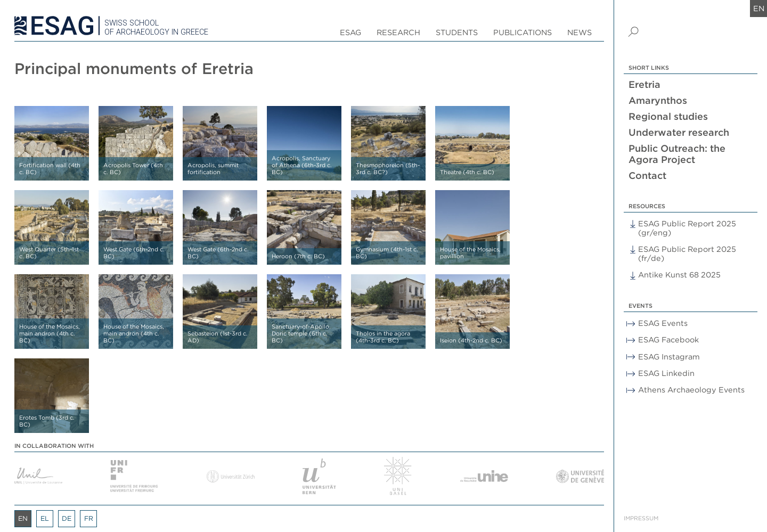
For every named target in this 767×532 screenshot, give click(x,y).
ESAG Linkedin (666, 373)
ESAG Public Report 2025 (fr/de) (687, 253)
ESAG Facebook (668, 339)
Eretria (644, 84)
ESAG (350, 32)
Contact (647, 175)
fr (89, 518)
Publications (523, 32)
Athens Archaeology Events (691, 390)
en (759, 8)
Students (457, 32)
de (67, 518)
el (45, 518)
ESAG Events (663, 323)
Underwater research (679, 132)
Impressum (641, 518)
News (580, 32)
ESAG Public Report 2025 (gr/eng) (687, 228)
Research (398, 32)
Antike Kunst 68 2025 (679, 275)
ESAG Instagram (669, 357)
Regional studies (668, 116)
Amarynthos (658, 100)
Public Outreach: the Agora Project (677, 154)
